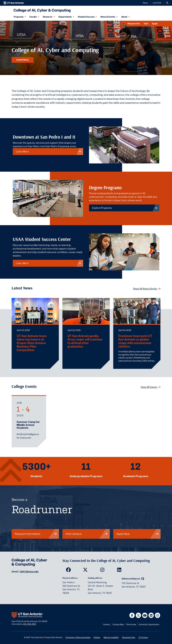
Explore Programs (125, 208)
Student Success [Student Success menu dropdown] (86, 17)
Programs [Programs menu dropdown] (19, 17)
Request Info (134, 24)
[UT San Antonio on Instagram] (158, 615)
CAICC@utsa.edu (29, 572)
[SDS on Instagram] (103, 571)
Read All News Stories (147, 289)
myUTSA (157, 3)
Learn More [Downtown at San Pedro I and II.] (49, 152)
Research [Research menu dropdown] (48, 17)
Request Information (36, 534)
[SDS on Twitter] (86, 571)
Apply (155, 24)
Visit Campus (87, 534)
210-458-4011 (30, 624)
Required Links (129, 637)
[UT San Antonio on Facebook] (132, 615)
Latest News (22, 60)
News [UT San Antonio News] (145, 3)
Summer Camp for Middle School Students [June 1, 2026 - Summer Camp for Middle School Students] (28, 425)
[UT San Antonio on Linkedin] (151, 615)
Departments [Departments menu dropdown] (65, 17)
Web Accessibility (111, 637)
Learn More (49, 263)
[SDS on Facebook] (69, 571)
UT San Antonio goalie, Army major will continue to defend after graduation (85, 341)
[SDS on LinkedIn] (120, 571)
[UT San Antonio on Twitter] (138, 615)
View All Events (151, 387)
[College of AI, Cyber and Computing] (41, 9)
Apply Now (137, 534)
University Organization (149, 624)
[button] (167, 3)
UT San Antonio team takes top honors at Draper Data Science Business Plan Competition (32, 343)
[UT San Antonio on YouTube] (145, 615)
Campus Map (118, 624)
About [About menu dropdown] (124, 17)
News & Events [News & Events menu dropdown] (108, 17)
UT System (143, 637)
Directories (131, 624)
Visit (146, 24)
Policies (97, 637)
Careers (107, 624)
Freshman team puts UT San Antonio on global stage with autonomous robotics (135, 341)
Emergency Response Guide (78, 637)
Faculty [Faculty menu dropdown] (33, 17)
